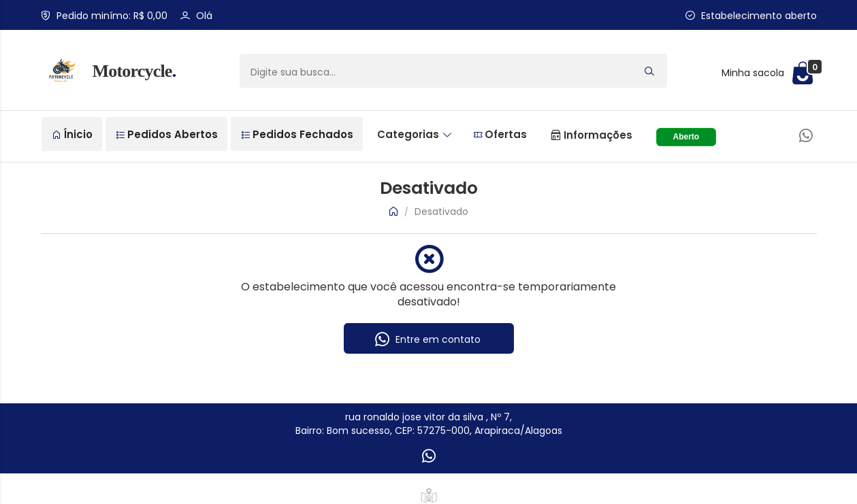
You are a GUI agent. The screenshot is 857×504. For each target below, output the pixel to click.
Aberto (686, 137)
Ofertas (500, 134)
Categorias (414, 134)
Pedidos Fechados (297, 134)
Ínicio (72, 134)
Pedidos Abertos (167, 134)
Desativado (441, 212)
